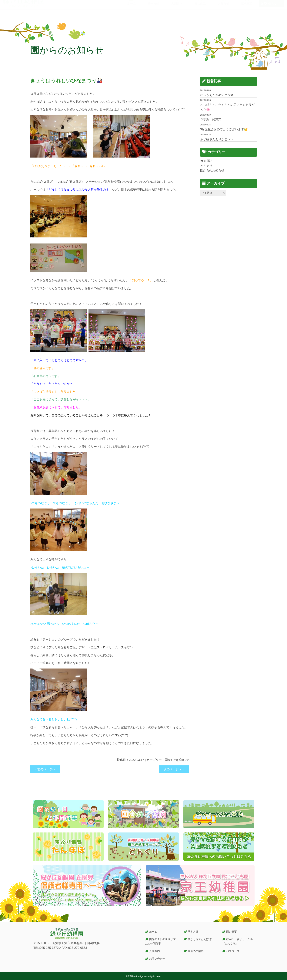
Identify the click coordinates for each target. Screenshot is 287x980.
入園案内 (155, 951)
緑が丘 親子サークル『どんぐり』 (237, 941)
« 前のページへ (45, 769)
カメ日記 (206, 161)
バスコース (233, 951)
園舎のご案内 (196, 951)
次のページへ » (174, 769)
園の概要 (232, 932)
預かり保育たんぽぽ (200, 939)
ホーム (153, 932)
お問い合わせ (269, 10)
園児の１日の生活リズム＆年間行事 (160, 941)
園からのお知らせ (177, 760)
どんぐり (206, 166)
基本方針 (193, 932)
